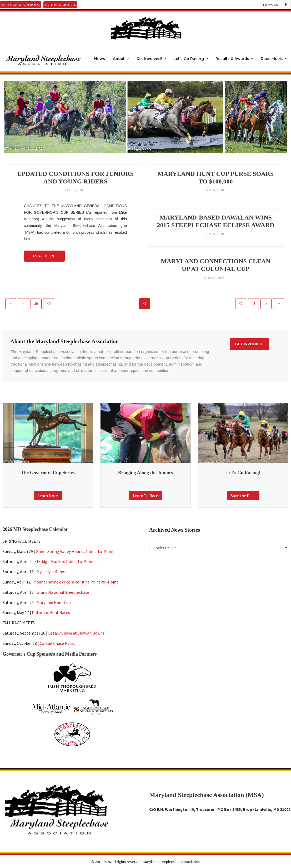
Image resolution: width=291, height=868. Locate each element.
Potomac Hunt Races (51, 612)
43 (253, 304)
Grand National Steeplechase (63, 592)
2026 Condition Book (21, 5)
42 (241, 304)
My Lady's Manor (51, 572)
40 (49, 304)
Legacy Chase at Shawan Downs (76, 633)
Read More (44, 256)
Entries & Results (60, 5)
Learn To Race (145, 496)
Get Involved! (249, 344)
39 (36, 304)
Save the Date (243, 496)
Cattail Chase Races (57, 643)
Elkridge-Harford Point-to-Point (64, 561)
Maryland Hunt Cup (54, 602)
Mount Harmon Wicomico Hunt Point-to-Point (76, 582)
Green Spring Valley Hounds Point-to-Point (75, 551)
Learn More (48, 496)
